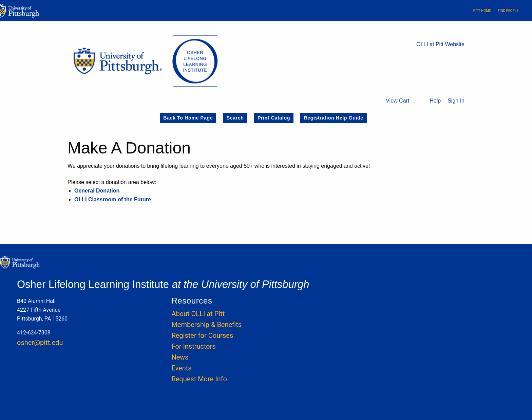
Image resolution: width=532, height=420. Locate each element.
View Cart (397, 101)
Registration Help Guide (333, 118)
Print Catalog (274, 118)
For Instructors (193, 346)
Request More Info (199, 379)
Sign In (456, 101)
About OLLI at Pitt (198, 314)
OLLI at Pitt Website (440, 44)
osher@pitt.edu (40, 343)
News (180, 357)
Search (235, 118)
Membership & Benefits (206, 325)
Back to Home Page (188, 118)
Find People (508, 11)
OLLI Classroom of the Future (113, 199)
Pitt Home (482, 11)
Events (181, 368)
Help (435, 101)
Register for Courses (202, 335)
